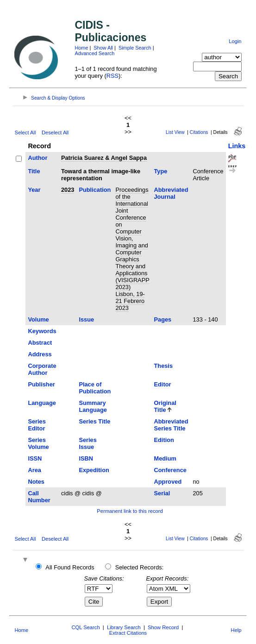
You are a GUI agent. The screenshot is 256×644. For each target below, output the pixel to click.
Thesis (164, 366)
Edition (164, 440)
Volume (38, 319)
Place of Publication (95, 388)
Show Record (163, 627)
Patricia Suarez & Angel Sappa (104, 158)
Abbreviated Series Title (171, 425)
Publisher (41, 384)
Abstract (40, 343)
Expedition (94, 470)
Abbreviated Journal (171, 193)
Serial (162, 493)
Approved (168, 482)
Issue (86, 319)
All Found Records (70, 567)
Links (237, 146)
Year (34, 190)
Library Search (124, 627)
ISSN (35, 458)
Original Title (165, 406)
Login (235, 41)
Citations (199, 132)
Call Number (39, 497)
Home (81, 48)
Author (37, 158)
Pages (163, 319)
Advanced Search (94, 53)
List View (175, 132)
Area (34, 470)
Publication (95, 190)
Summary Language (93, 406)
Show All (103, 48)
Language (42, 403)
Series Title (94, 421)
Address (40, 354)
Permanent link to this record (130, 511)
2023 (68, 190)
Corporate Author (42, 369)
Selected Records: (140, 567)
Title (34, 171)
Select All (25, 133)
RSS (112, 76)
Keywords (42, 331)
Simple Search (135, 48)
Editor (163, 384)
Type (161, 171)
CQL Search (85, 627)
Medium (165, 458)
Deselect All (55, 133)
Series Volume (38, 443)
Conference (170, 470)
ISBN (86, 458)
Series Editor (37, 425)
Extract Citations (128, 633)
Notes (36, 482)
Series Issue (87, 443)
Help (236, 630)
